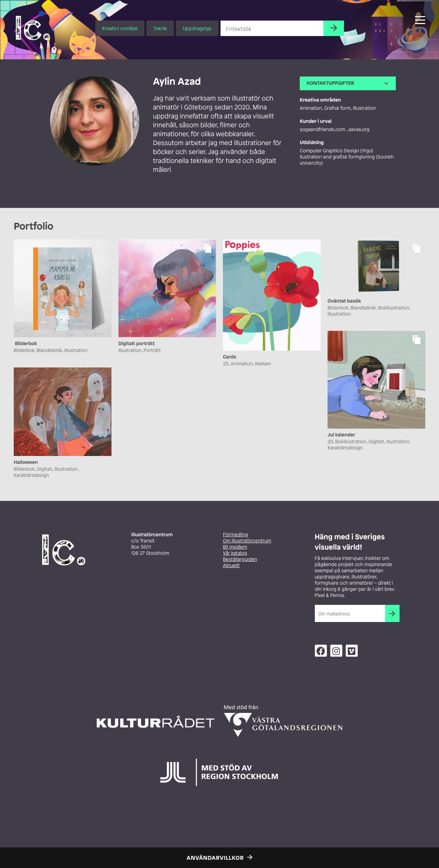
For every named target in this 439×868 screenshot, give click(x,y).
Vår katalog (235, 553)
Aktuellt (231, 566)
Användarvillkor (215, 858)
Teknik (160, 28)
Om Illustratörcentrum (247, 541)
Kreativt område (120, 28)
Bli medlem (235, 547)
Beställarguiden (240, 559)
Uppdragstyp (197, 28)
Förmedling (235, 535)
